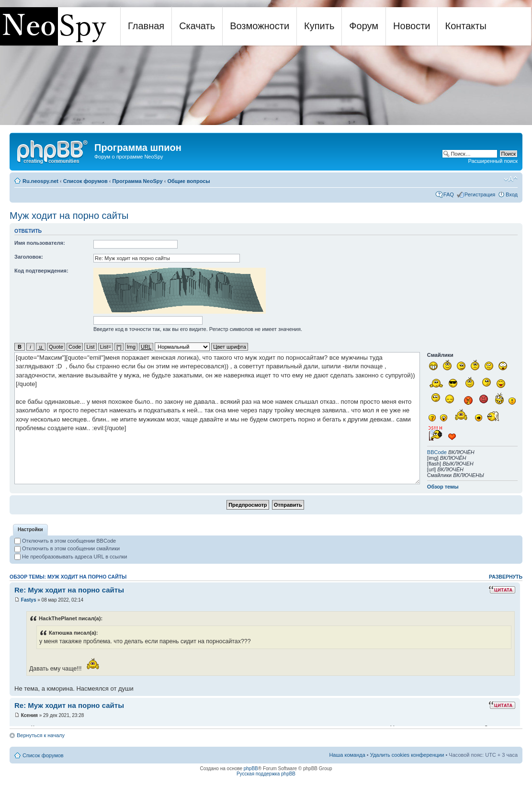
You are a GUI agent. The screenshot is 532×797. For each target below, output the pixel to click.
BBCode (437, 452)
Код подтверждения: (41, 271)
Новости (412, 26)
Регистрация (480, 194)
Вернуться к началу (41, 735)
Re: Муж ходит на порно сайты (69, 590)
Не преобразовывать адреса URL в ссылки (71, 557)
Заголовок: (29, 257)
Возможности (260, 26)
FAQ (449, 194)
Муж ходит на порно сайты (69, 216)
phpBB (251, 769)
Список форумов (85, 181)
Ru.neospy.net (40, 181)
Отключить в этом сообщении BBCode (65, 541)
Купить (319, 26)
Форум (364, 26)
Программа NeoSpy (138, 181)
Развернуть (506, 577)
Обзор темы (443, 487)
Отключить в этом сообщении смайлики (67, 548)
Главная (146, 26)
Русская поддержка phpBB (266, 774)
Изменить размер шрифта (511, 179)
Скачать (197, 26)
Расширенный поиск (493, 161)
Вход (512, 194)
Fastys (29, 600)
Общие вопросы (188, 181)
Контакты (465, 26)
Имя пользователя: (40, 243)
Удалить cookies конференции (407, 755)
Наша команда (347, 755)
